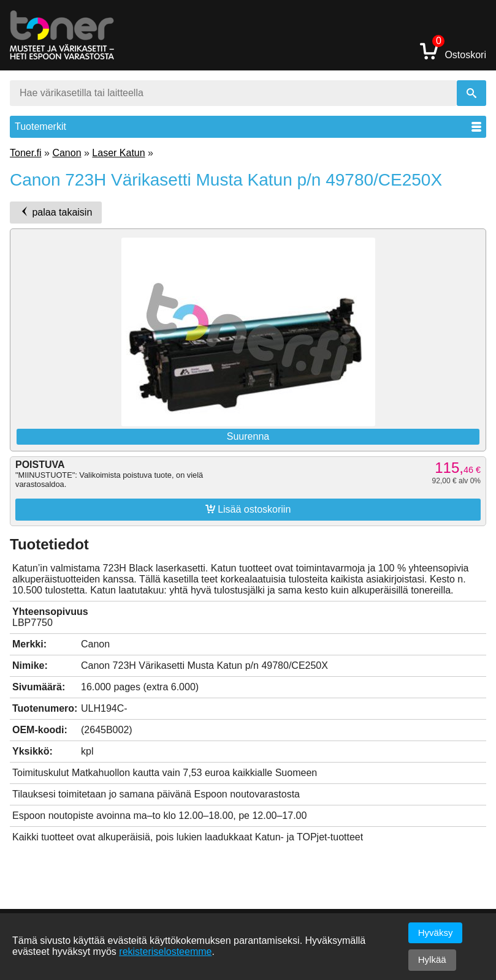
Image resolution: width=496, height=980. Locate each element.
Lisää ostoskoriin (248, 509)
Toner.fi (26, 153)
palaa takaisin (56, 212)
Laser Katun (118, 153)
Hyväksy (436, 933)
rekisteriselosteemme (165, 952)
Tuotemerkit (248, 126)
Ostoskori (453, 51)
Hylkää (432, 959)
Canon (67, 153)
